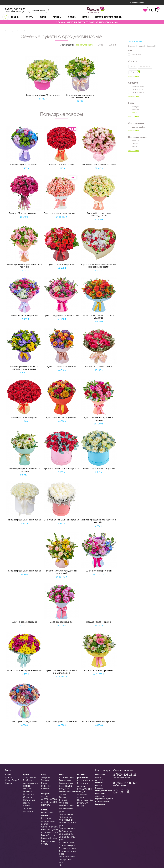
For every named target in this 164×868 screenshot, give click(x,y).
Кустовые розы (67, 806)
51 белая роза (66, 842)
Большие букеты (49, 829)
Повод (72, 17)
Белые (134, 147)
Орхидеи (28, 797)
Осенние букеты (50, 827)
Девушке (135, 110)
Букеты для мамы (86, 780)
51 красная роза (68, 845)
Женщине (136, 107)
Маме (142, 46)
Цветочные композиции (109, 17)
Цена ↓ (101, 45)
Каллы (26, 806)
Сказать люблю (138, 89)
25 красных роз (67, 828)
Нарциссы (29, 794)
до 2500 (45, 796)
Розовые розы (66, 783)
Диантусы (28, 811)
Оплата (98, 777)
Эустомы (28, 808)
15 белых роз (66, 817)
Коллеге (45, 789)
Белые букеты (48, 835)
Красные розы (67, 777)
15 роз (62, 794)
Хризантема (145, 67)
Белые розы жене (68, 791)
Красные (135, 141)
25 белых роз (66, 831)
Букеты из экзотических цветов (48, 821)
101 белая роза (67, 857)
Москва (9, 777)
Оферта (98, 785)
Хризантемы (29, 777)
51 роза (63, 800)
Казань (9, 783)
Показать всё (134, 76)
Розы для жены (85, 789)
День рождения (138, 86)
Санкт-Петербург (14, 780)
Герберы (28, 780)
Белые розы (65, 780)
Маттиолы (28, 789)
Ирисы (27, 803)
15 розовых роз (67, 820)
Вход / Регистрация (137, 2)
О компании (100, 774)
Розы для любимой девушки (82, 794)
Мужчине (46, 786)
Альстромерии (31, 783)
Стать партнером (102, 801)
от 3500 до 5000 (49, 802)
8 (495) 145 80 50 (125, 783)
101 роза (64, 803)
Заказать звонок (38, 10)
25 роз (62, 797)
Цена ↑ (112, 45)
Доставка (99, 780)
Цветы (85, 17)
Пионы (15, 17)
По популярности (85, 45)
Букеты (30, 17)
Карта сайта (100, 804)
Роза (133, 67)
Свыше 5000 (137, 54)
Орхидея (133, 46)
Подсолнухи (29, 800)
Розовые (135, 144)
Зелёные (151, 46)
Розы (43, 17)
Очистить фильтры (136, 42)
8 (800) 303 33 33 (15, 9)
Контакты (99, 783)
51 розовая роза (68, 848)
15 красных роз (67, 814)
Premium (57, 17)
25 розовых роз (67, 834)
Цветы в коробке (138, 127)
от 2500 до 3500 (49, 799)
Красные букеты (50, 832)
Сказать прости (138, 92)
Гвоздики (28, 791)
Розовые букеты (49, 838)
